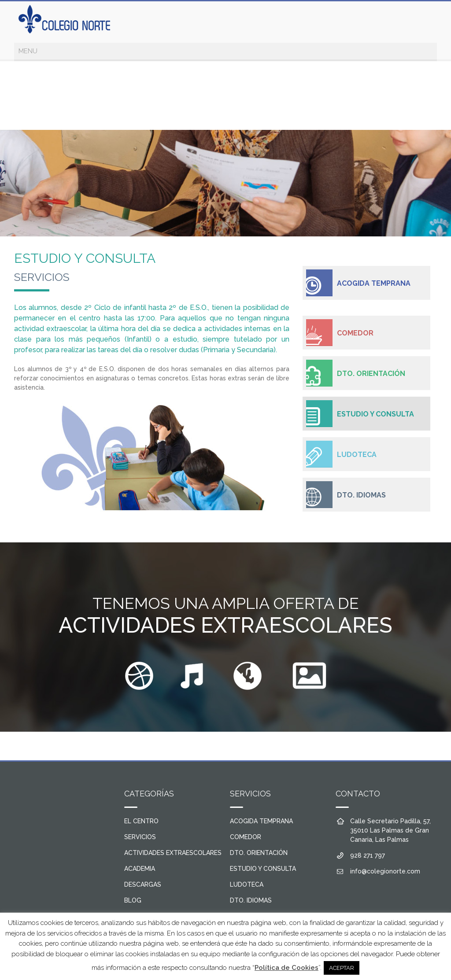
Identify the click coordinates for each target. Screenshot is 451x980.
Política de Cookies (286, 968)
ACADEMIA (140, 869)
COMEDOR (355, 333)
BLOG (133, 900)
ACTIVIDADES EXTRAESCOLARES (173, 853)
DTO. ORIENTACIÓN (371, 374)
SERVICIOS (140, 837)
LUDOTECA (357, 455)
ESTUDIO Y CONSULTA (375, 414)
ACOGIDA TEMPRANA (374, 283)
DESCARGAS (143, 884)
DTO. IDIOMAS (361, 495)
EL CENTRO (141, 821)
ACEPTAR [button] (342, 968)
